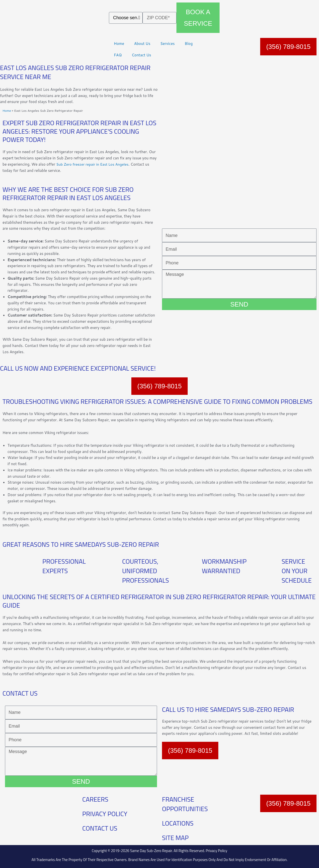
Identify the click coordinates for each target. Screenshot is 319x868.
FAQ (118, 55)
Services (167, 44)
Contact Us (141, 55)
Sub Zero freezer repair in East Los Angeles (94, 164)
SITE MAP (175, 838)
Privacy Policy (216, 851)
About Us (142, 44)
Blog (189, 44)
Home (119, 44)
